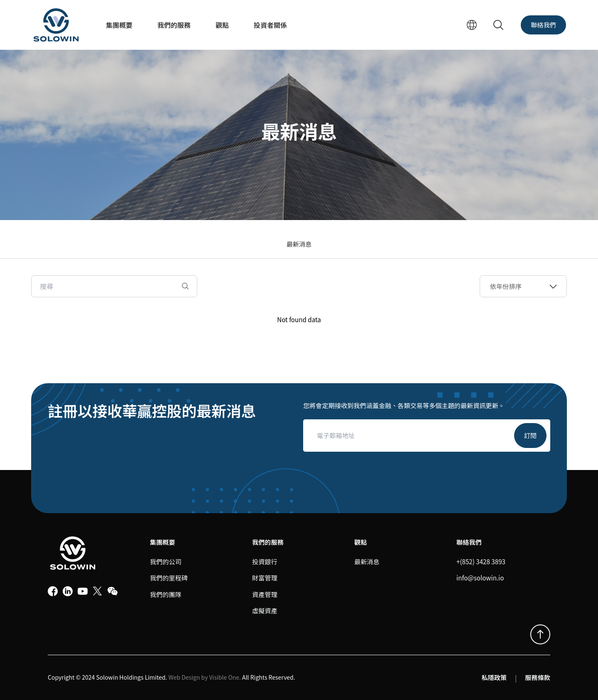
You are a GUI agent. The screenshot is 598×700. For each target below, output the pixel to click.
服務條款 (538, 677)
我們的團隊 (166, 594)
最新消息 (299, 244)
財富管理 (265, 578)
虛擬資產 (265, 610)
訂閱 (530, 435)
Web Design (184, 677)
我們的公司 (166, 561)
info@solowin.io (480, 578)
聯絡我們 (543, 24)
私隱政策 (494, 677)
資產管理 (265, 594)
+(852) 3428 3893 (481, 561)
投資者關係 (270, 25)
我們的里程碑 (169, 578)
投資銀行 (265, 561)
